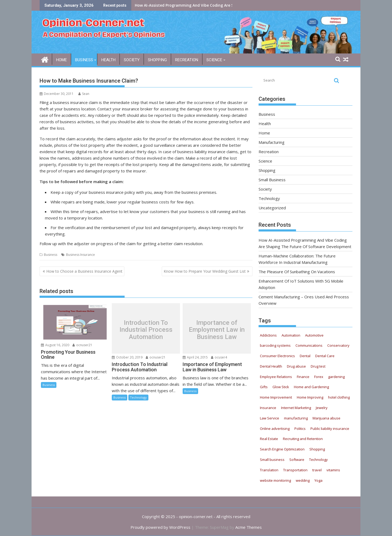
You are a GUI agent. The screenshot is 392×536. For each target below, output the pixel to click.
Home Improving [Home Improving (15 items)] (310, 397)
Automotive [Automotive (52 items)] (314, 335)
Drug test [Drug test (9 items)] (318, 366)
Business (84, 60)
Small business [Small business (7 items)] (272, 460)
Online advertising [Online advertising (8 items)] (275, 429)
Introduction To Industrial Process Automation (146, 330)
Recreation (187, 60)
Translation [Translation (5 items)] (269, 470)
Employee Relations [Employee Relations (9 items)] (276, 377)
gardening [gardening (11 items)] (336, 377)
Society (132, 60)
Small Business (272, 180)
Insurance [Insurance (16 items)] (268, 408)
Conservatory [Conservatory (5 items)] (338, 345)
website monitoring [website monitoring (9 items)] (275, 480)
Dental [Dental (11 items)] (305, 356)
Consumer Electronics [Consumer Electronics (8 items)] (277, 356)
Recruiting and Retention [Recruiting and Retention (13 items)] (303, 439)
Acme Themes (249, 527)
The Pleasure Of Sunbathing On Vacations (297, 272)
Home (62, 60)
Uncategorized (272, 208)
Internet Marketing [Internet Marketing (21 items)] (296, 408)
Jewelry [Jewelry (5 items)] (322, 408)
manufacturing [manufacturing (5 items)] (296, 418)
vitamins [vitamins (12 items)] (333, 470)
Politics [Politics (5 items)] (300, 429)
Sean (84, 94)
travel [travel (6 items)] (317, 470)
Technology (138, 397)
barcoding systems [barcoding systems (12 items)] (275, 345)
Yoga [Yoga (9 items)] (318, 480)
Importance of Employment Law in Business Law (217, 330)
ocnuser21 (82, 345)
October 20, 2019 (127, 357)
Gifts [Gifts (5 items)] (264, 387)
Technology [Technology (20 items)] (318, 460)
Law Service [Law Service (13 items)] (270, 418)
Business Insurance (80, 255)
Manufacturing (272, 142)
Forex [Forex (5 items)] (319, 377)
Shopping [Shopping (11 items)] (317, 449)
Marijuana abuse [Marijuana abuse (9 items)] (326, 418)
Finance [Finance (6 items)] (303, 377)
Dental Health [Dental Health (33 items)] (271, 366)
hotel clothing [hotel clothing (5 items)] (339, 397)
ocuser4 (219, 357)
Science (214, 60)
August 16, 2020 (55, 345)
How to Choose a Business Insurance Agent (84, 271)
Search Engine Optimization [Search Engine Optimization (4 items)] (282, 449)
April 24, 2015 (195, 357)
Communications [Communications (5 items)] (309, 345)
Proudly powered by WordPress (160, 527)
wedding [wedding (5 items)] (303, 480)
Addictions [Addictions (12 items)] (268, 335)
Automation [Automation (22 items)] (291, 335)
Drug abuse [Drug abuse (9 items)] (296, 366)
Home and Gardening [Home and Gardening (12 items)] (311, 387)
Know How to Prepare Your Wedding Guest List (205, 271)
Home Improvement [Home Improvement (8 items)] (276, 397)
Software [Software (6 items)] (297, 460)
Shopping (157, 60)
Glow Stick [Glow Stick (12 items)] (281, 387)
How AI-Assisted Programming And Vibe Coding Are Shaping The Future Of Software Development (227, 5)
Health (108, 60)
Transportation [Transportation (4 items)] (295, 470)
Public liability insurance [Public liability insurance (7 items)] (330, 429)
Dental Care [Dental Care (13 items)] (325, 356)
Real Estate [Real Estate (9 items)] (269, 439)
